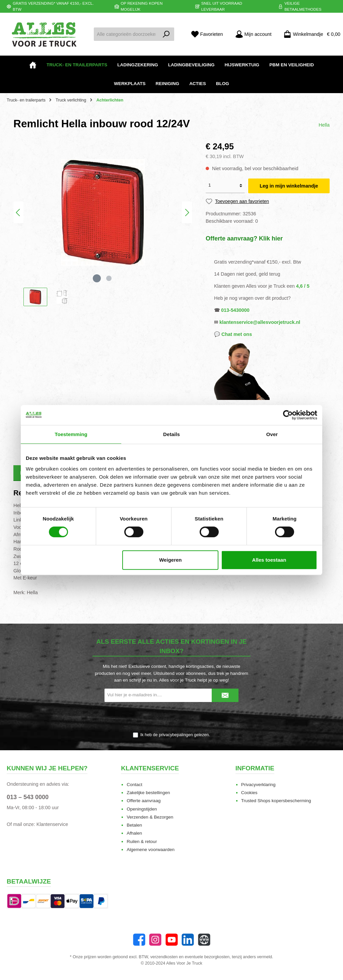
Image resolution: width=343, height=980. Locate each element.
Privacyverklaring (258, 785)
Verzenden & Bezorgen (150, 817)
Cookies (249, 793)
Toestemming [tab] (71, 434)
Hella (324, 125)
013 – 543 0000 (28, 797)
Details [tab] (171, 434)
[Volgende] (187, 213)
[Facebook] (139, 940)
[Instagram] (155, 940)
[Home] (33, 65)
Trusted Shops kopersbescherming (276, 801)
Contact (134, 785)
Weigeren (170, 560)
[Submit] (225, 695)
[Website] (204, 940)
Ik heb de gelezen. (175, 735)
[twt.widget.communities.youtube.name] (172, 940)
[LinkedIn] (188, 940)
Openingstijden (142, 809)
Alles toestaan (269, 560)
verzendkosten (164, 957)
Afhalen (134, 833)
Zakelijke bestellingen (148, 793)
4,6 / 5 (303, 286)
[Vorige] (18, 213)
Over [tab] (272, 434)
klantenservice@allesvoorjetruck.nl (260, 322)
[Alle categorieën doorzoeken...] (126, 34)
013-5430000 (235, 310)
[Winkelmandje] (310, 34)
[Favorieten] (207, 34)
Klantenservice (52, 824)
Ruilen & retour (142, 842)
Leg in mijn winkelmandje (289, 186)
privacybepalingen (176, 735)
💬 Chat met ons (233, 334)
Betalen (134, 825)
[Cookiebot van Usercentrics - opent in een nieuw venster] (288, 415)
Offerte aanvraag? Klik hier (244, 238)
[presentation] (171, 717)
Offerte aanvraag (144, 801)
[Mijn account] (253, 34)
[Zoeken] (166, 34)
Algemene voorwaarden (151, 850)
